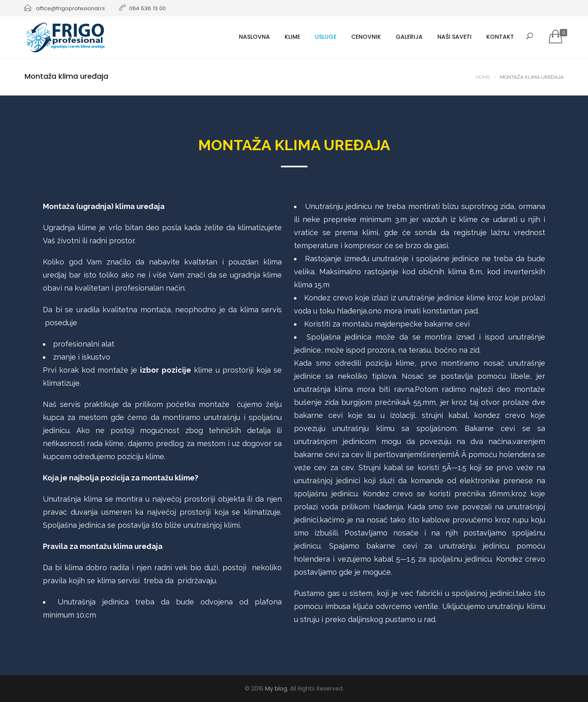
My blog (276, 689)
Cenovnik (366, 37)
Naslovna (254, 37)
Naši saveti (454, 37)
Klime (292, 37)
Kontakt (500, 37)
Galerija (409, 37)
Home (483, 77)
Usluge (326, 37)
